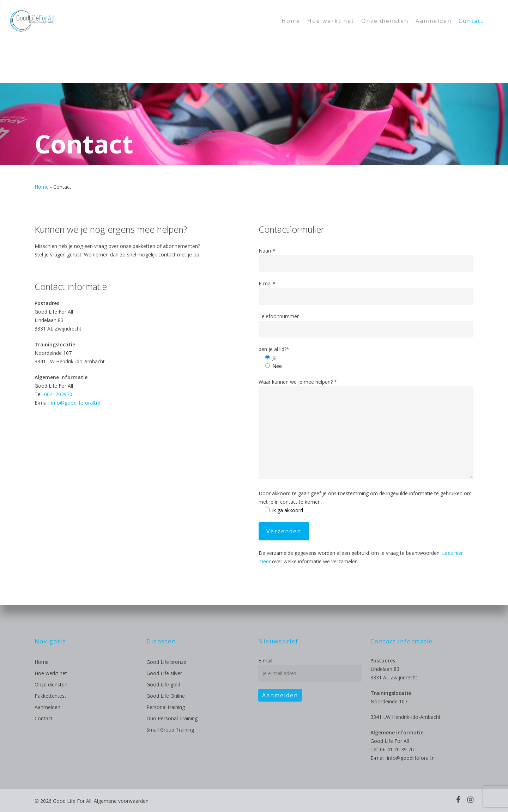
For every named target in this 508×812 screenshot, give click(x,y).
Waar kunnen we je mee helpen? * (366, 430)
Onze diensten (51, 684)
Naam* (366, 260)
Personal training (166, 707)
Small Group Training (170, 730)
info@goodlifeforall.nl (75, 403)
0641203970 (58, 394)
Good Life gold (163, 684)
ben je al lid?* (274, 349)
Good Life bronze (166, 662)
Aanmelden (47, 707)
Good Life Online (166, 696)
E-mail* (366, 292)
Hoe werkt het (51, 673)
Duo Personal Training (172, 718)
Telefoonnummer (366, 325)
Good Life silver (164, 673)
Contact (44, 718)
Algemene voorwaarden (121, 801)
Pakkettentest (50, 696)
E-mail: (266, 660)
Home (42, 187)
